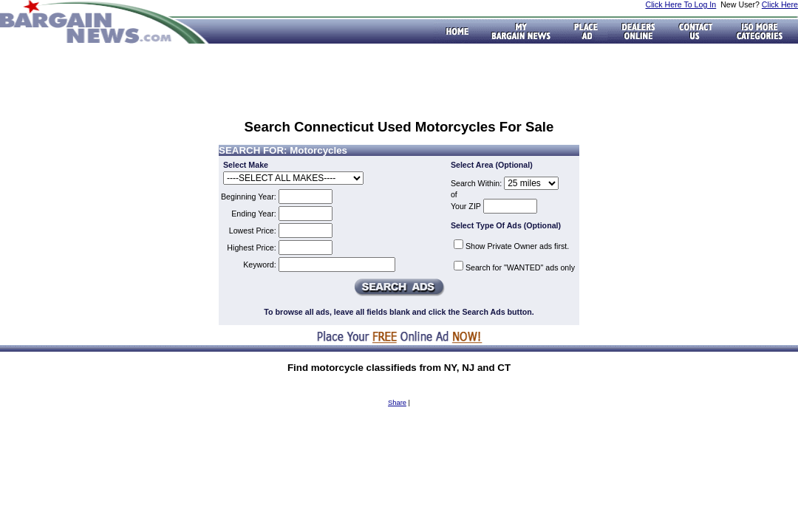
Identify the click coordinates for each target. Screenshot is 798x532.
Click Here (780, 4)
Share (397, 403)
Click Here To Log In (681, 4)
